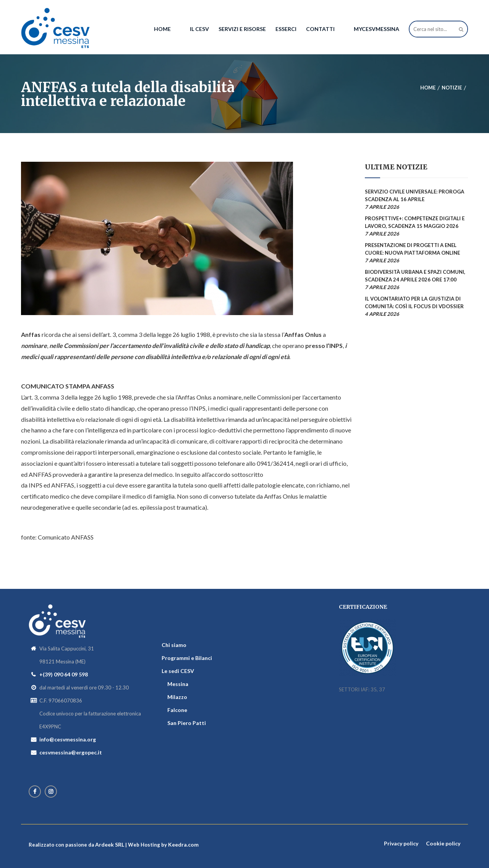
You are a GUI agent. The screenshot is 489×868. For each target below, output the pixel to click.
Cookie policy (443, 843)
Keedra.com (183, 844)
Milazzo (177, 697)
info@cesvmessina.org (68, 739)
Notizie (452, 88)
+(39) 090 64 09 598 (64, 674)
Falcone (177, 710)
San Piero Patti (187, 723)
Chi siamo (174, 645)
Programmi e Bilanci (187, 658)
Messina (178, 684)
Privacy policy (401, 843)
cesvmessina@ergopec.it (71, 752)
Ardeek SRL (110, 844)
